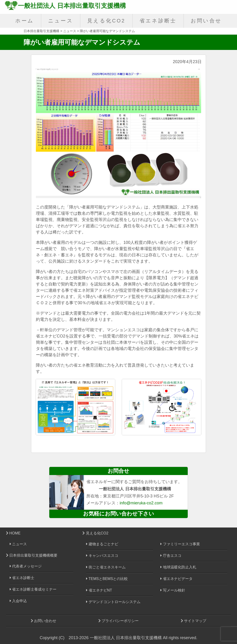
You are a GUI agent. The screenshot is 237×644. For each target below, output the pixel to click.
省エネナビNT (99, 590)
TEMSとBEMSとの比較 (107, 579)
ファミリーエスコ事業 (180, 544)
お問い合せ (206, 21)
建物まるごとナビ (102, 544)
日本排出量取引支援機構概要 (32, 555)
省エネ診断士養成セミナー (33, 589)
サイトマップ (193, 621)
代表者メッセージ (26, 566)
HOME (13, 533)
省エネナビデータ (176, 579)
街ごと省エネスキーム (106, 567)
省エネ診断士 (158, 21)
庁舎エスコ (171, 556)
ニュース (61, 21)
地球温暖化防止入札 (178, 567)
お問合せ (118, 471)
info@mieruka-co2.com (141, 503)
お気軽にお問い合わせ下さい (119, 514)
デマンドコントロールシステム (113, 602)
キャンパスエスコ (102, 556)
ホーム (25, 21)
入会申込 (18, 601)
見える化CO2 (106, 21)
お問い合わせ (44, 621)
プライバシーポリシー (118, 621)
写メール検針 (173, 590)
